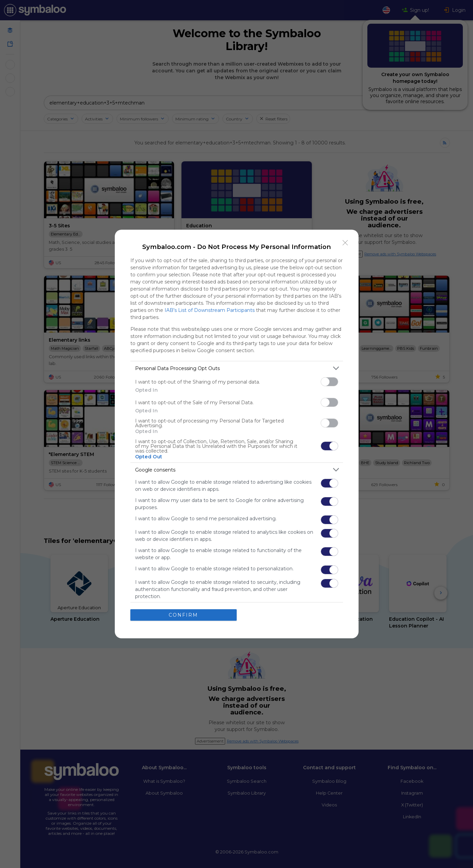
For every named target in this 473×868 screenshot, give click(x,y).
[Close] (345, 243)
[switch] (329, 382)
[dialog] (237, 434)
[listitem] (237, 368)
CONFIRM (183, 615)
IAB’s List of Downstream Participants (210, 310)
